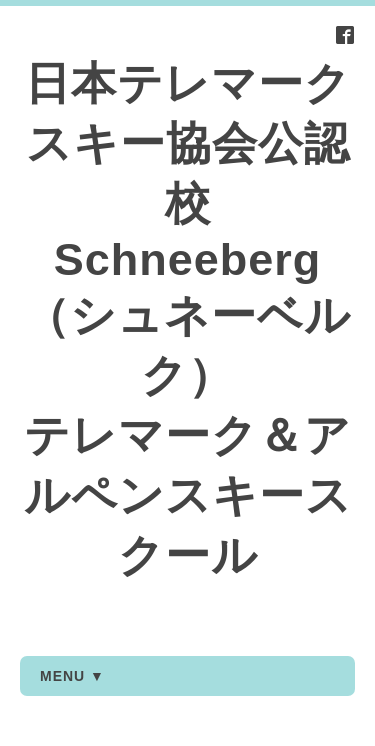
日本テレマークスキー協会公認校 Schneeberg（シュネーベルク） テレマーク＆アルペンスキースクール (188, 319)
